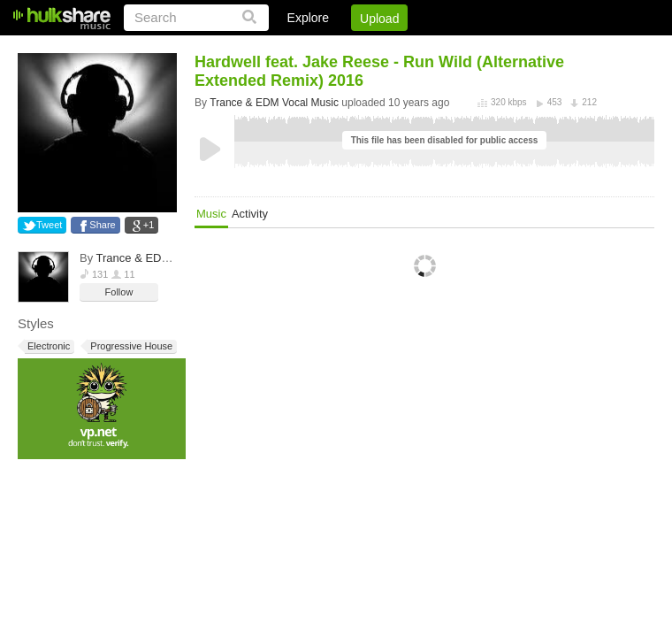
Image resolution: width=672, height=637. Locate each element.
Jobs (415, 49)
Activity (250, 214)
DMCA (473, 49)
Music (211, 214)
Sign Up (353, 49)
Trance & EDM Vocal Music (166, 258)
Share (102, 225)
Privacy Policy (556, 49)
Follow (119, 292)
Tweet (49, 225)
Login (289, 49)
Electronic (47, 346)
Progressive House (130, 346)
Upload (379, 19)
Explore (308, 18)
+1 (149, 225)
